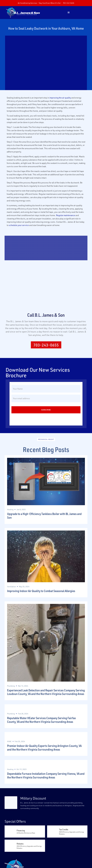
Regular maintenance (66, 215)
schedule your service (19, 225)
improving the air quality (60, 98)
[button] (69, 13)
